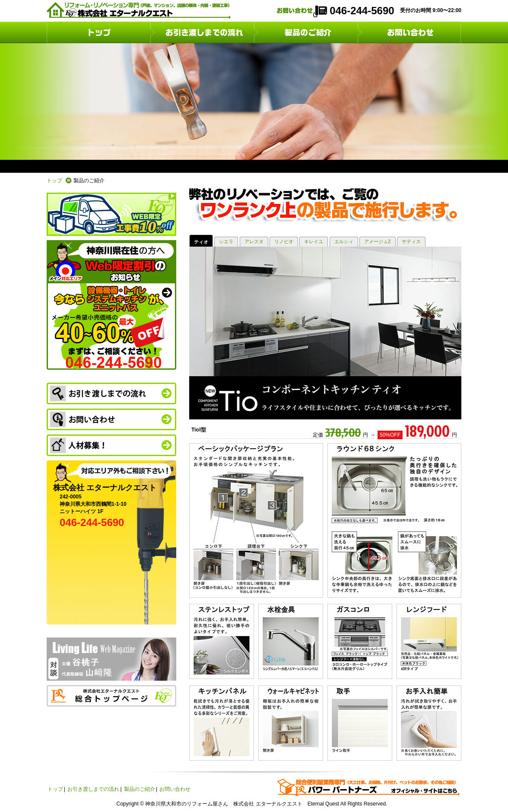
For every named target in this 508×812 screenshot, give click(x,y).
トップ (98, 32)
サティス (411, 241)
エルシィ (344, 241)
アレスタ (254, 241)
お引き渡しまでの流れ (202, 32)
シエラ (226, 241)
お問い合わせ (410, 32)
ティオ (201, 242)
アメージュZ (378, 241)
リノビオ (284, 241)
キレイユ (314, 241)
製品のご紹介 (306, 32)
